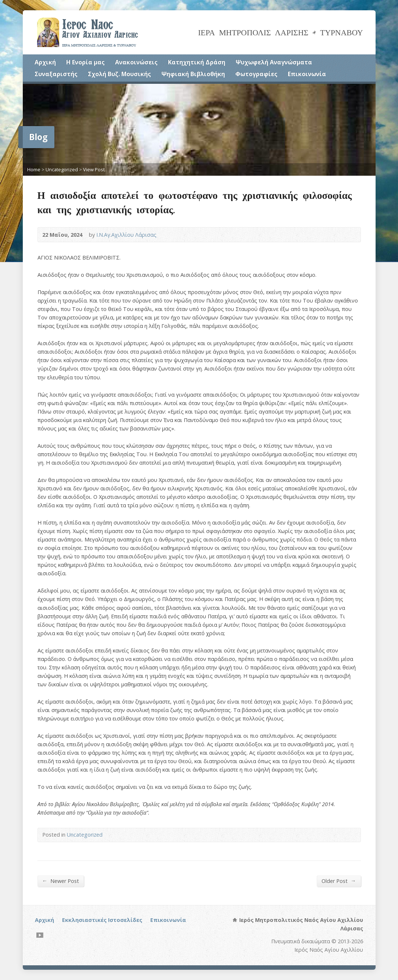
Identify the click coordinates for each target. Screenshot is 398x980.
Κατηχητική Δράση (197, 62)
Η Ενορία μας (85, 62)
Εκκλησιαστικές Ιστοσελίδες (102, 920)
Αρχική (45, 62)
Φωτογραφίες (256, 74)
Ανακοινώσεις (136, 62)
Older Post (339, 881)
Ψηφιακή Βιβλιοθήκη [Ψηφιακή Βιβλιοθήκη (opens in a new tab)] (193, 74)
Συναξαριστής (56, 74)
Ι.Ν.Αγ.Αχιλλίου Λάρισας (126, 235)
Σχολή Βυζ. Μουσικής (119, 74)
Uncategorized (62, 169)
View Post (94, 169)
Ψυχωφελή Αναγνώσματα (274, 62)
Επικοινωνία (307, 74)
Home (34, 169)
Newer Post (61, 881)
